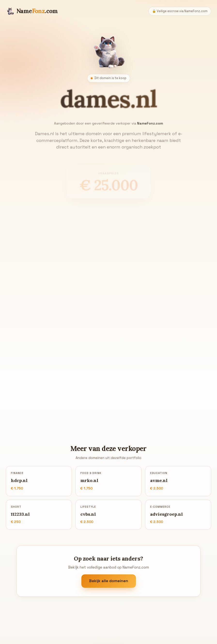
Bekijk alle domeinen (109, 581)
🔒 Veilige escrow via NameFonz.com (180, 11)
